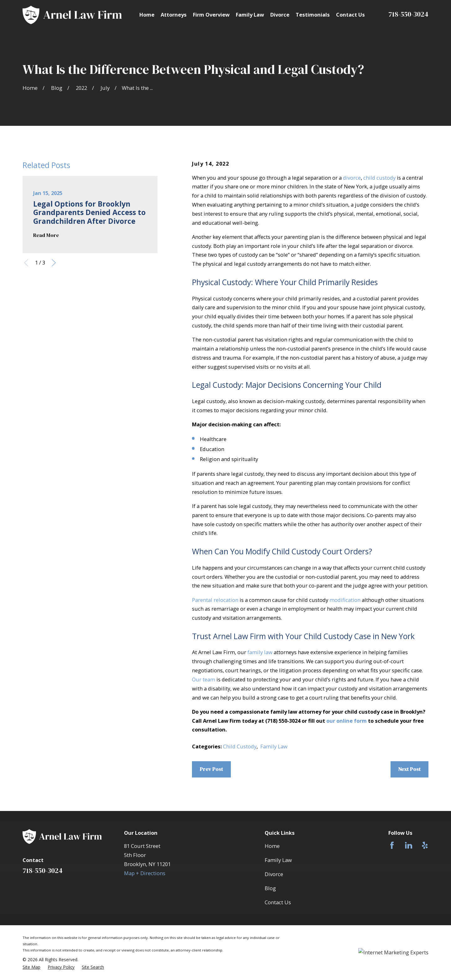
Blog (270, 888)
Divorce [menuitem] (280, 15)
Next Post (409, 769)
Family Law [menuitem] (250, 15)
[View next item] (54, 263)
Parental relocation (215, 600)
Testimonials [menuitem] (313, 15)
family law (260, 652)
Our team (204, 679)
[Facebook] (392, 845)
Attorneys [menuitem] (174, 15)
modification (345, 600)
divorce (352, 178)
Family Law (274, 746)
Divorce (274, 874)
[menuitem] (31, 967)
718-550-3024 (408, 14)
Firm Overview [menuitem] (211, 15)
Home (272, 846)
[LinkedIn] (409, 845)
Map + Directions (145, 873)
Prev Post (211, 769)
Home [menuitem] (147, 15)
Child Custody (240, 746)
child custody (379, 178)
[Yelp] (425, 845)
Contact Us (278, 902)
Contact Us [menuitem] (350, 15)
